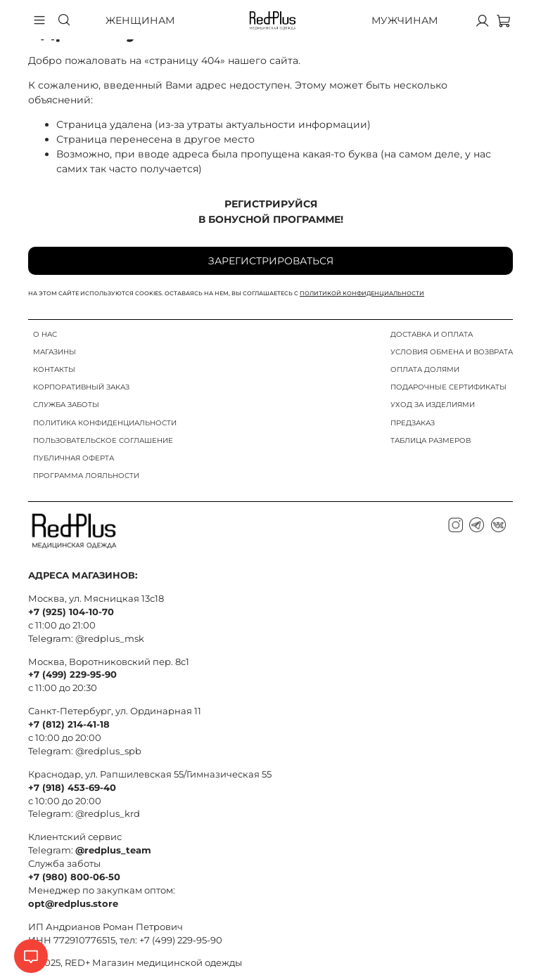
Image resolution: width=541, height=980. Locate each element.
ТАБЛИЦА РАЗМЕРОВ (431, 440)
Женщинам (140, 20)
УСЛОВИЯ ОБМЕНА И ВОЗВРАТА (452, 352)
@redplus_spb (108, 751)
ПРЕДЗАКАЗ (413, 423)
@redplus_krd (108, 814)
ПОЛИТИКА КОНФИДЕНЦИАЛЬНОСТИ (105, 423)
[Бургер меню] (39, 20)
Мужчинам (405, 20)
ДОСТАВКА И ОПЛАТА (432, 334)
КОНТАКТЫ (54, 369)
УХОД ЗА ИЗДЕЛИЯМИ (433, 405)
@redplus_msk (110, 639)
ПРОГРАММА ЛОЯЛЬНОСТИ (86, 476)
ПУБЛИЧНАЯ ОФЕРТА (74, 458)
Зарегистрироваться (271, 261)
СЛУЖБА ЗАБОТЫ (66, 405)
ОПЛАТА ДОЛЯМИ (425, 369)
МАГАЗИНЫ (55, 352)
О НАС (45, 334)
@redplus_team (113, 850)
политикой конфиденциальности (362, 293)
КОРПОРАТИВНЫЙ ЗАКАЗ (81, 387)
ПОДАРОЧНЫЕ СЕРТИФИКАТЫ (448, 387)
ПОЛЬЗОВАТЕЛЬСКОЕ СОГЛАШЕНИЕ (103, 440)
